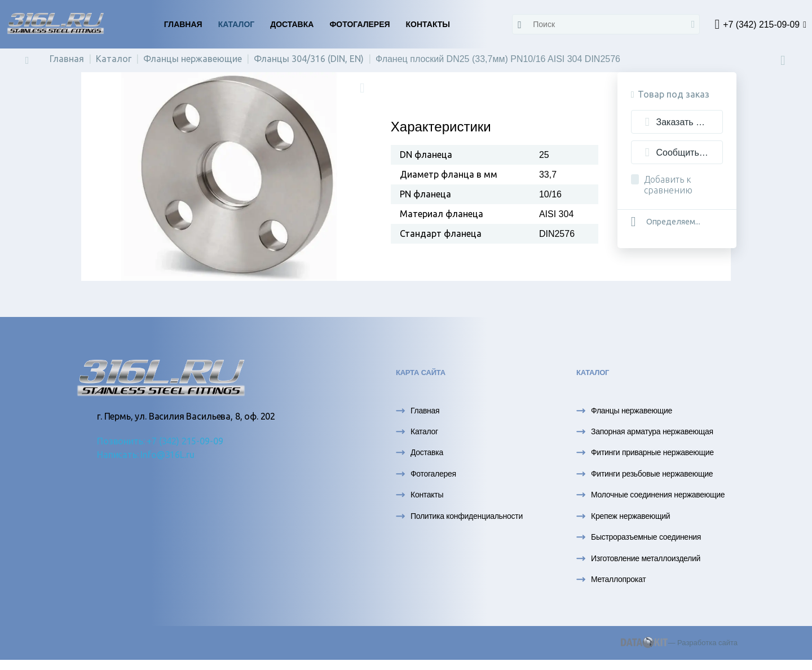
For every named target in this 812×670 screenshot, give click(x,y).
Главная (183, 24)
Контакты (428, 24)
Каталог (237, 24)
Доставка (292, 24)
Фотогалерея (359, 24)
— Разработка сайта (679, 647)
